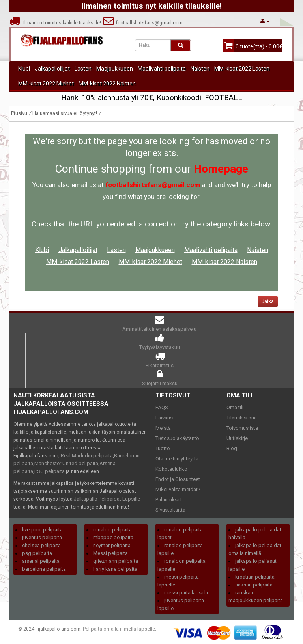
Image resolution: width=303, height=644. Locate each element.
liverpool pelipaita (42, 530)
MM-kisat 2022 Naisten (107, 84)
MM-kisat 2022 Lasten (242, 69)
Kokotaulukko (171, 469)
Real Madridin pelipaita (87, 456)
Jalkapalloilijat (52, 69)
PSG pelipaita (50, 471)
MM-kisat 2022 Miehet (46, 84)
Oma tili (235, 407)
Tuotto (163, 448)
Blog (232, 448)
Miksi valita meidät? (178, 489)
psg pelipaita (37, 553)
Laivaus (164, 418)
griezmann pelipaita (116, 561)
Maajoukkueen (115, 69)
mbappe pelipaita (113, 537)
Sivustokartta (170, 510)
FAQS (162, 407)
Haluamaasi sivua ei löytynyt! (65, 113)
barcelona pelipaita (44, 569)
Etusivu (19, 113)
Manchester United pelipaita (66, 463)
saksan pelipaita (254, 585)
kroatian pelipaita (255, 577)
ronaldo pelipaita (112, 530)
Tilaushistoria (242, 418)
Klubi (24, 69)
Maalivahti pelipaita (162, 69)
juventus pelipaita (42, 537)
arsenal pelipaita (41, 561)
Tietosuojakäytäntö (177, 438)
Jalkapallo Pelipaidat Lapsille (107, 499)
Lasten (83, 69)
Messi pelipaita (110, 553)
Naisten (200, 69)
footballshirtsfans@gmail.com (143, 23)
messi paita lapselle (187, 593)
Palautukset (169, 500)
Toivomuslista (242, 428)
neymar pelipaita (112, 545)
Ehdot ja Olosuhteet (178, 479)
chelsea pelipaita (41, 545)
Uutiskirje (237, 438)
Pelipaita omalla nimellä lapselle (119, 629)
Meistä (163, 428)
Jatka (268, 301)
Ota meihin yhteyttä (177, 459)
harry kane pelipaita (115, 569)
